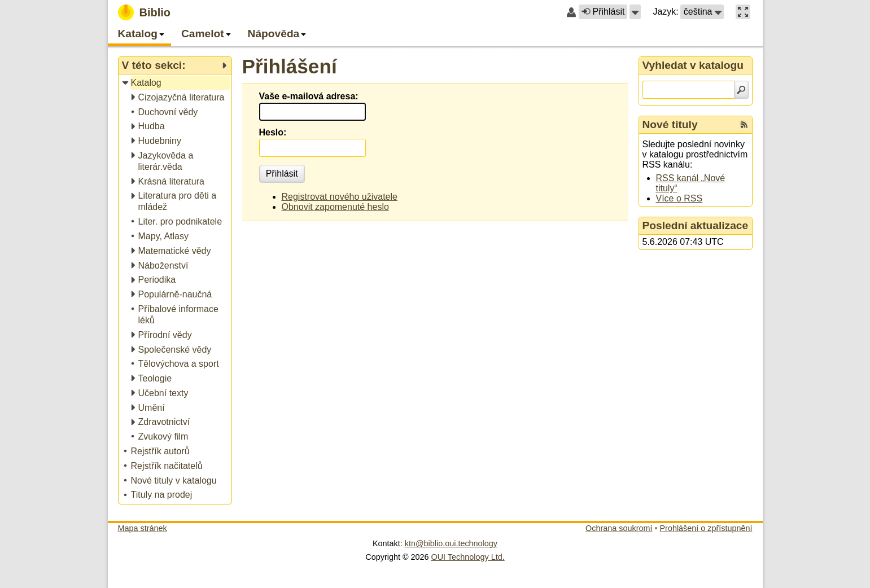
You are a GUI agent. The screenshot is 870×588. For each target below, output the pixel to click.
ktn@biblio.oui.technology (451, 543)
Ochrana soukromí (619, 528)
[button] (635, 12)
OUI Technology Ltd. (468, 557)
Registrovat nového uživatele (340, 197)
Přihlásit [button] (603, 12)
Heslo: (273, 132)
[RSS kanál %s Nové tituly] (744, 125)
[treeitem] (176, 83)
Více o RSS (679, 198)
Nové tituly (670, 124)
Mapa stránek (143, 528)
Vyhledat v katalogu (693, 65)
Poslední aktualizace (696, 225)
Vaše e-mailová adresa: (309, 96)
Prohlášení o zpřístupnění (706, 528)
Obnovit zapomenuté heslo (335, 207)
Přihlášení (290, 66)
